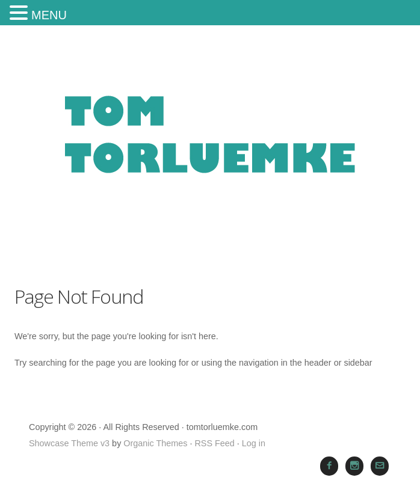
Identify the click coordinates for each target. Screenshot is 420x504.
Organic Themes (155, 443)
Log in (254, 443)
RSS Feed (214, 443)
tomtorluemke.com (210, 148)
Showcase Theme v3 (69, 443)
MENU (49, 15)
